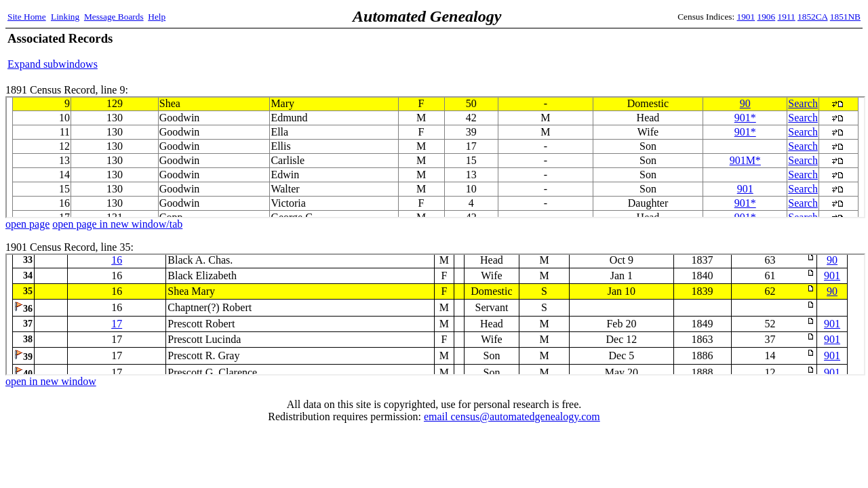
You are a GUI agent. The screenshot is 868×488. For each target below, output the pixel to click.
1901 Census (435, 314)
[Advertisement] (702, 51)
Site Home (27, 17)
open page (27, 224)
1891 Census (435, 157)
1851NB (845, 17)
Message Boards (114, 17)
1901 (746, 17)
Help (157, 17)
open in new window (51, 381)
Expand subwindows (53, 64)
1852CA (812, 17)
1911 (787, 17)
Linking (65, 17)
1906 (767, 17)
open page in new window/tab (117, 224)
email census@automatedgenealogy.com (512, 416)
